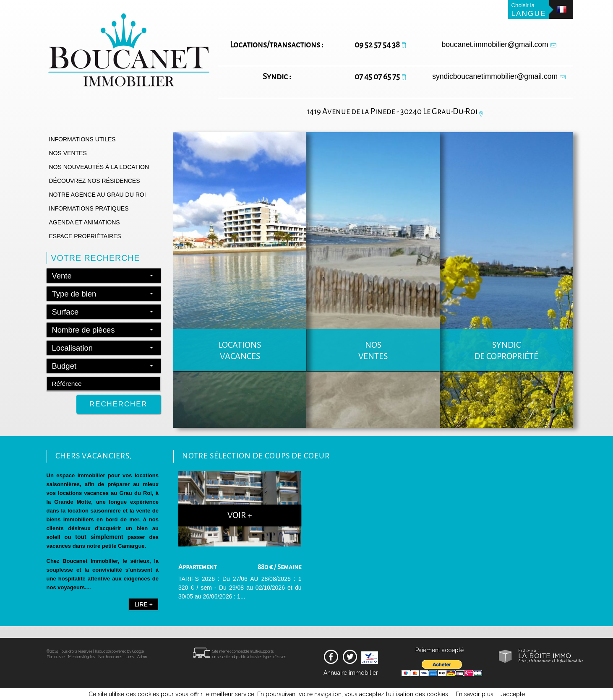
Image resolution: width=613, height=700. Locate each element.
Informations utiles (82, 139)
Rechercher (118, 404)
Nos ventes (68, 153)
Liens (130, 661)
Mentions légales (81, 661)
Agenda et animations (85, 222)
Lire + (144, 604)
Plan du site (56, 661)
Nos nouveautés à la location (99, 167)
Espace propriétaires (85, 236)
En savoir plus (475, 694)
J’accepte (512, 694)
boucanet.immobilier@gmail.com (495, 44)
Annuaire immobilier (351, 677)
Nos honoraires (110, 661)
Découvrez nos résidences (95, 181)
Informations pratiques (89, 208)
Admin (142, 661)
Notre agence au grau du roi (98, 195)
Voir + (240, 515)
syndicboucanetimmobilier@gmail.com (495, 76)
